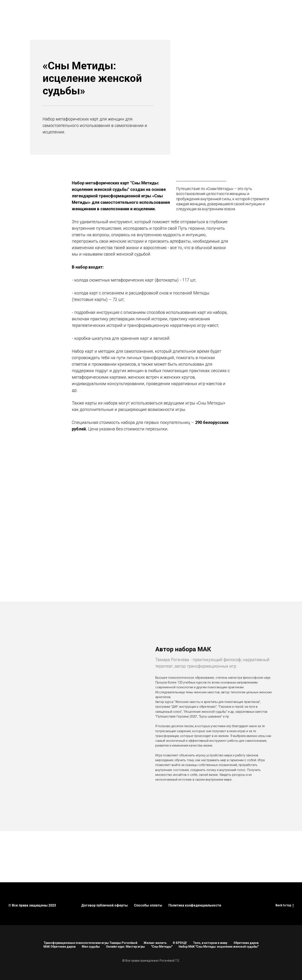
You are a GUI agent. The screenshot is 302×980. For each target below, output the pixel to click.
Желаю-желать (155, 943)
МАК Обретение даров (59, 947)
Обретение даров (246, 943)
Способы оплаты (148, 905)
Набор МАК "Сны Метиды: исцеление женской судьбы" (219, 947)
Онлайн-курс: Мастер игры (125, 947)
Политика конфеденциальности (195, 905)
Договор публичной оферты (104, 905)
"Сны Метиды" (162, 947)
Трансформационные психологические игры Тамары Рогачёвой (90, 943)
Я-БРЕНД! (180, 943)
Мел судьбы (91, 947)
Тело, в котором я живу (210, 943)
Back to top (285, 905)
